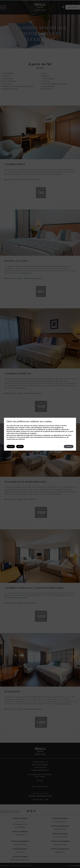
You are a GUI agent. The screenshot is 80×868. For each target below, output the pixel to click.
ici (15, 437)
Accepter (11, 447)
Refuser (20, 447)
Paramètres (69, 447)
